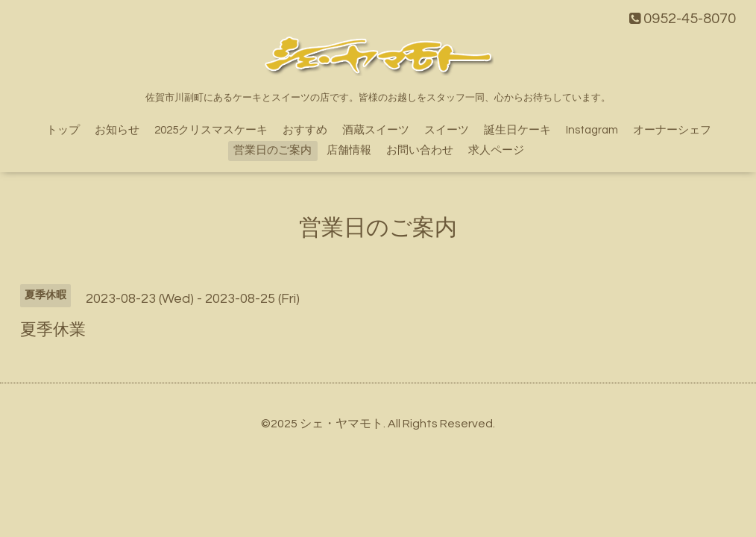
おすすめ (305, 130)
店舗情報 (349, 150)
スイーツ (447, 130)
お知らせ (117, 130)
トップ (63, 130)
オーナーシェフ (672, 130)
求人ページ (496, 150)
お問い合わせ (420, 150)
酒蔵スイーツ (376, 130)
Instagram (592, 130)
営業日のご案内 (273, 150)
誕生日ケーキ (517, 130)
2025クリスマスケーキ (211, 130)
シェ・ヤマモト (341, 424)
